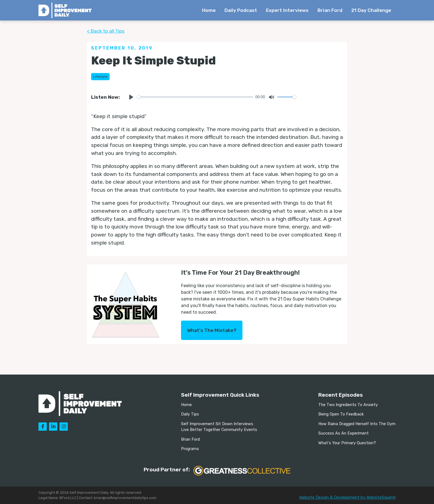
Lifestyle (100, 77)
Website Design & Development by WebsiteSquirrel (347, 497)
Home (209, 10)
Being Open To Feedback (341, 414)
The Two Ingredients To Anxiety (348, 405)
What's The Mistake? (212, 330)
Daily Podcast (241, 10)
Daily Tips (190, 414)
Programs (190, 449)
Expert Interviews (287, 10)
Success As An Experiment (343, 433)
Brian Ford (330, 10)
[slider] (195, 97)
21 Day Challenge (371, 10)
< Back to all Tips (106, 31)
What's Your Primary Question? (347, 443)
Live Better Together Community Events (219, 430)
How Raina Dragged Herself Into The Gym (357, 424)
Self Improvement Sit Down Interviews (217, 424)
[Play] (131, 97)
